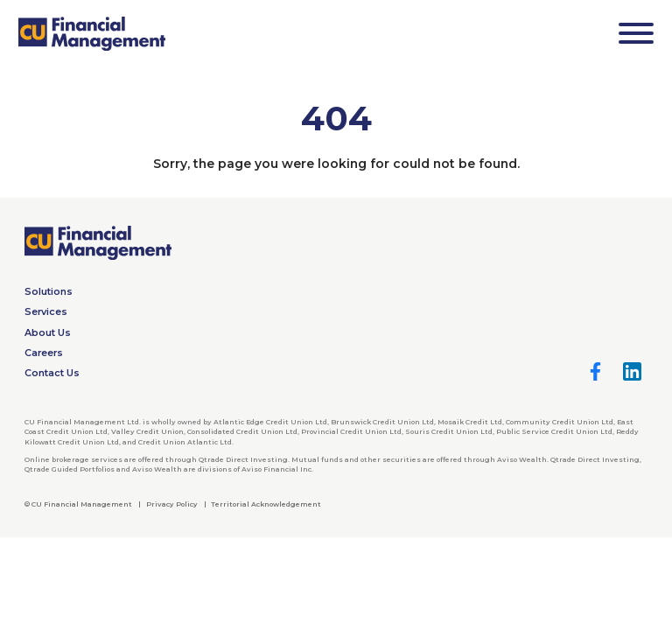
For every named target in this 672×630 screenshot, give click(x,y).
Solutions (49, 291)
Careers (44, 353)
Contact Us (52, 373)
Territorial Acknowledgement (266, 504)
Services (46, 311)
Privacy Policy (172, 504)
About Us (48, 332)
